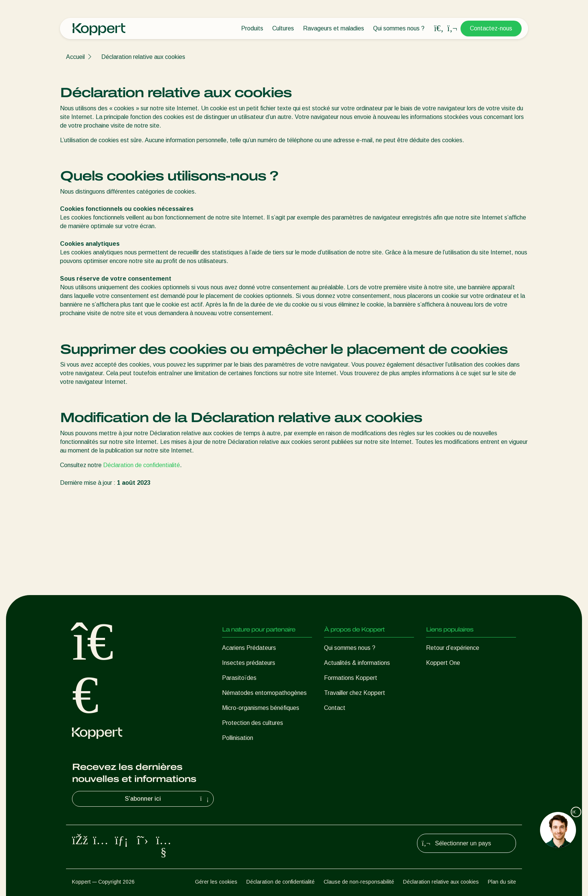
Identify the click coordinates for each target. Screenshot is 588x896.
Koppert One (443, 663)
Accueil (75, 57)
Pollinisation (238, 738)
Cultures (283, 28)
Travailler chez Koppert (355, 693)
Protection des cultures (253, 723)
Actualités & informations (357, 663)
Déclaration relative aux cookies (143, 57)
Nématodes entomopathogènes (264, 693)
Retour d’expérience (453, 648)
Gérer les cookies (216, 882)
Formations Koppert (351, 678)
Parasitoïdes (239, 678)
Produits (252, 28)
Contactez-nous (491, 28)
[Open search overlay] (439, 29)
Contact (335, 708)
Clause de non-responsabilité (359, 882)
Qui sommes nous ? (399, 28)
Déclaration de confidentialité (142, 465)
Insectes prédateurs (249, 663)
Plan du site (502, 882)
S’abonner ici (168, 799)
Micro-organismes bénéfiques (261, 708)
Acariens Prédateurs (249, 648)
